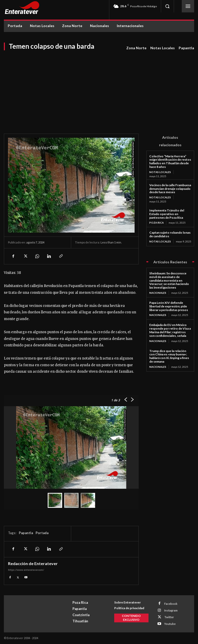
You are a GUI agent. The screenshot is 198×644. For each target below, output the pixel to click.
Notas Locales (163, 48)
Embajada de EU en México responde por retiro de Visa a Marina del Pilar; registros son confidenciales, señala (170, 330)
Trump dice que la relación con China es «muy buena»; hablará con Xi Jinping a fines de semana (169, 356)
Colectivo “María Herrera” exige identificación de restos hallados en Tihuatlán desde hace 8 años (170, 161)
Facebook (171, 604)
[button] (167, 6)
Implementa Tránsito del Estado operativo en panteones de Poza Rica (167, 214)
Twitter (169, 617)
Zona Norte (136, 48)
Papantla (186, 48)
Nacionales (158, 293)
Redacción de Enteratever (33, 564)
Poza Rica (156, 223)
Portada (42, 533)
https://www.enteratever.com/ (26, 570)
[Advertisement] (99, 90)
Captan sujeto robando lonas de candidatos (170, 234)
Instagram (171, 610)
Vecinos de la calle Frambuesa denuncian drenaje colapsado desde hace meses (170, 189)
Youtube (170, 624)
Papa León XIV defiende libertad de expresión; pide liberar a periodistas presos (169, 306)
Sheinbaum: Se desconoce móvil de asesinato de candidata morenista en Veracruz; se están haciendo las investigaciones (169, 280)
